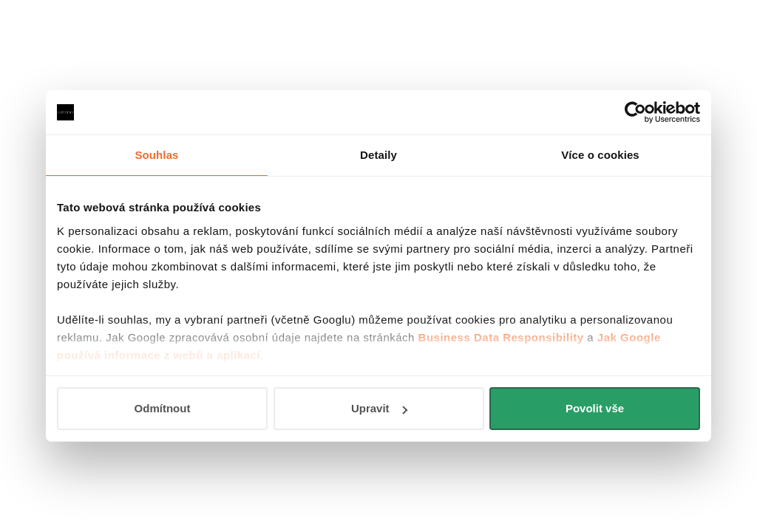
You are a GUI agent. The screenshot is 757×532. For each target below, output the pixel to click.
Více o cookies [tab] (600, 155)
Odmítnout (163, 408)
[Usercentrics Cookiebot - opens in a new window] (635, 112)
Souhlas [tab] (156, 155)
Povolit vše (595, 408)
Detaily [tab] (378, 155)
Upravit (379, 408)
